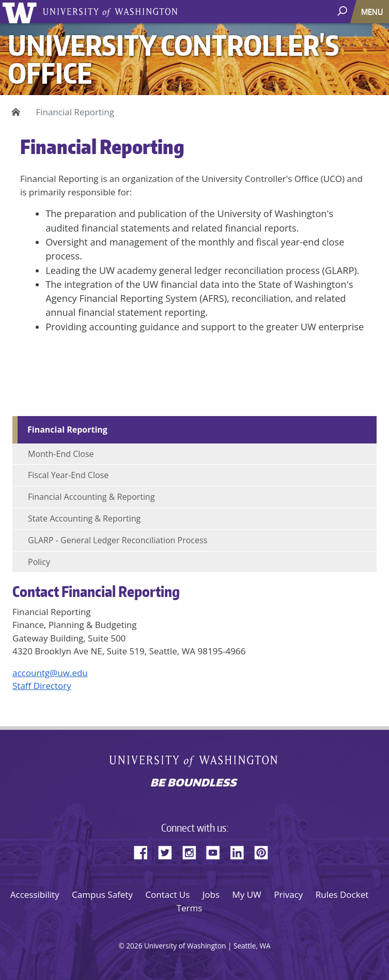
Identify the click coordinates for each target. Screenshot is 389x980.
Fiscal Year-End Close (68, 475)
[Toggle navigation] (373, 12)
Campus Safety (102, 894)
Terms (190, 908)
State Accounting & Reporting (84, 518)
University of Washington (21, 12)
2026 (134, 946)
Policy (39, 562)
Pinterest (265, 851)
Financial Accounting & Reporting (91, 497)
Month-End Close (61, 454)
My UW (247, 894)
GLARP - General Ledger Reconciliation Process (118, 540)
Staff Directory (42, 686)
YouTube (217, 851)
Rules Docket (342, 894)
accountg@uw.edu (50, 673)
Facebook (145, 851)
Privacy (288, 894)
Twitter (169, 851)
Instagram (193, 851)
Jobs (211, 894)
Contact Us (167, 894)
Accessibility (35, 894)
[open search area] (343, 11)
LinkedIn (241, 851)
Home (14, 112)
